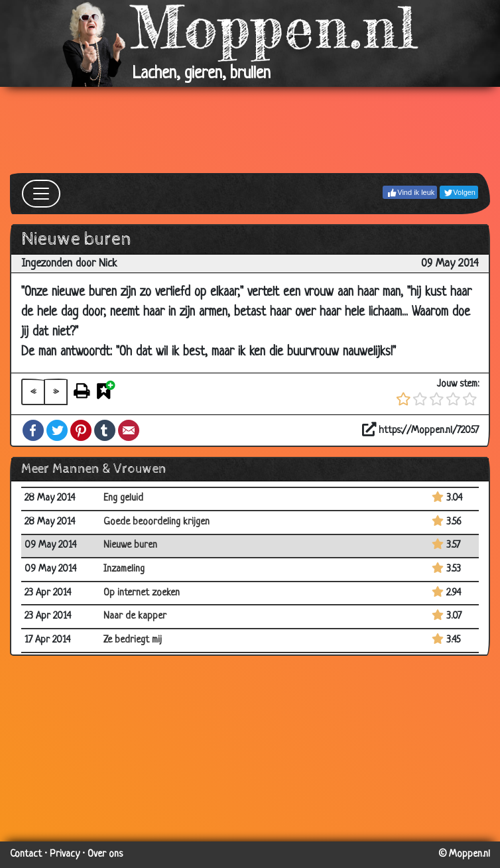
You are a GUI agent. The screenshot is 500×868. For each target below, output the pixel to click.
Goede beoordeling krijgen (156, 522)
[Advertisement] (250, 130)
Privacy (65, 854)
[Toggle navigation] (41, 194)
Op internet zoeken (142, 593)
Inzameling (124, 569)
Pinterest (81, 430)
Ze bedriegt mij (133, 640)
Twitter (57, 430)
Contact (26, 854)
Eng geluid (123, 498)
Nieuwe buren (130, 545)
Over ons (105, 854)
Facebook (33, 430)
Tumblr (105, 430)
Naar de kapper (135, 616)
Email (129, 430)
